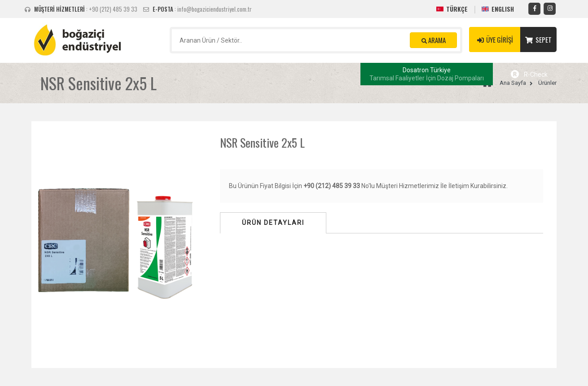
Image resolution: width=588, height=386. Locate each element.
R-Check (529, 75)
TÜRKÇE (457, 9)
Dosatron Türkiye (427, 74)
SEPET (538, 39)
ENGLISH (503, 9)
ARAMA (434, 40)
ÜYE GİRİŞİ (495, 39)
